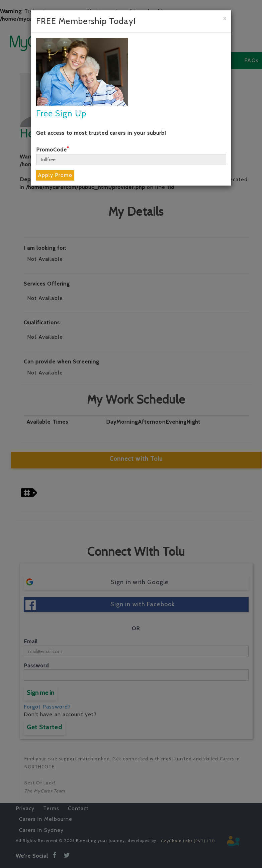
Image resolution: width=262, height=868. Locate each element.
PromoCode (53, 150)
